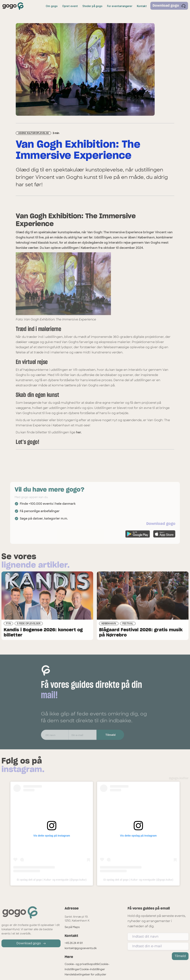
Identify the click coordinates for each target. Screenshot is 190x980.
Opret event (70, 6)
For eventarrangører (120, 6)
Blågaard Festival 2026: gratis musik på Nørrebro (141, 633)
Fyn (8, 624)
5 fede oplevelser (29, 624)
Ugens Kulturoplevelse (33, 133)
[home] (13, 6)
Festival (128, 624)
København (109, 624)
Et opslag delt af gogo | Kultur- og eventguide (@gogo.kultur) (52, 880)
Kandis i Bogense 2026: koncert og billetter (43, 633)
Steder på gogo (92, 6)
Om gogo (52, 6)
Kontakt (142, 6)
